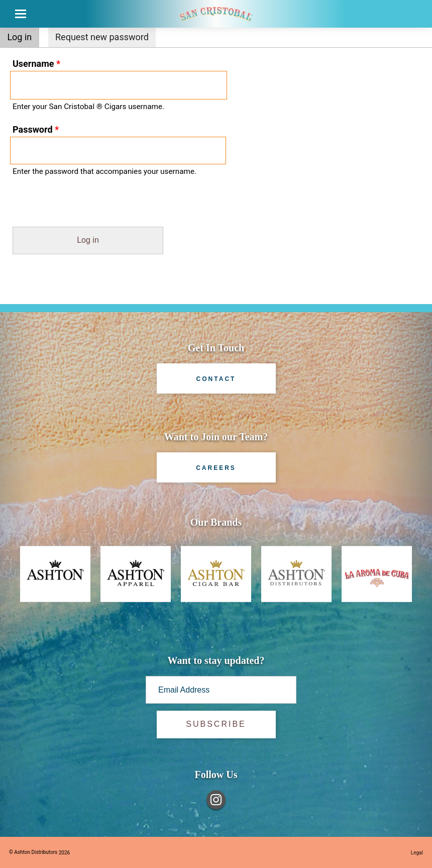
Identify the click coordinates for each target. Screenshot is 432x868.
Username (36, 64)
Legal (417, 853)
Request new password (102, 37)
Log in (23, 36)
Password (36, 129)
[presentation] (76, 207)
